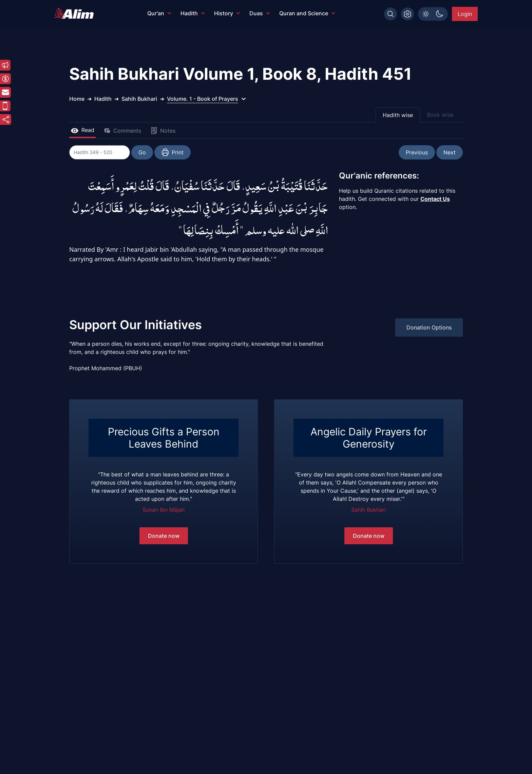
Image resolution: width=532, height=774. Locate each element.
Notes (163, 131)
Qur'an (159, 13)
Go (142, 152)
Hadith (193, 13)
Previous (417, 152)
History (227, 13)
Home (77, 99)
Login (465, 14)
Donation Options (429, 327)
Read (82, 130)
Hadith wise (398, 115)
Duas (260, 13)
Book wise (440, 115)
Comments (122, 131)
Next (450, 152)
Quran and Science (307, 13)
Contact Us (435, 199)
